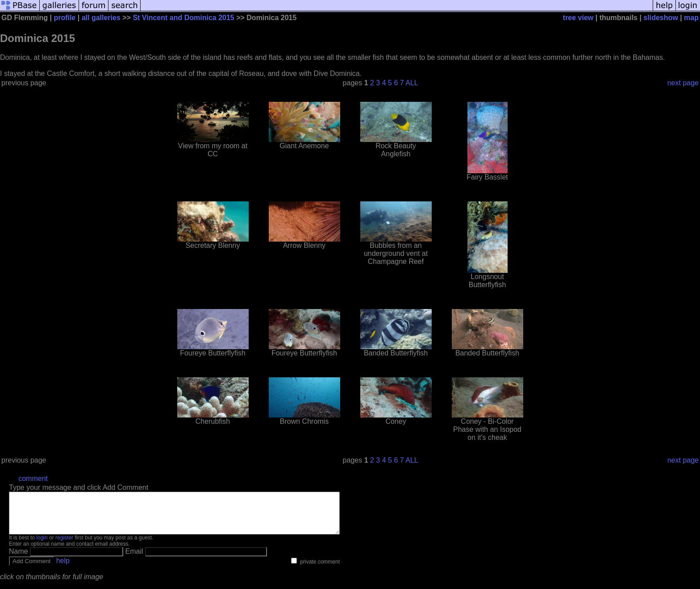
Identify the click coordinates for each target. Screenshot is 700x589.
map (691, 18)
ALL (412, 83)
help (63, 569)
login (42, 546)
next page (683, 83)
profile (65, 18)
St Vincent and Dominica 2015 (183, 18)
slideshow (660, 18)
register (64, 546)
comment (33, 478)
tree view (578, 18)
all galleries (101, 18)
